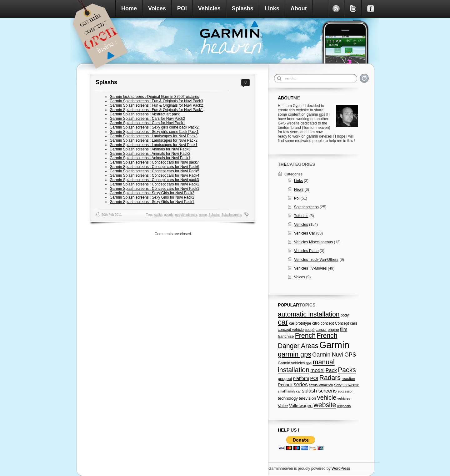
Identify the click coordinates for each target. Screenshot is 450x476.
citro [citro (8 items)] (316, 323)
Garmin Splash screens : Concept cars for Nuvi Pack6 (155, 167)
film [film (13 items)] (344, 329)
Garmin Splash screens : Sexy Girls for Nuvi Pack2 (152, 197)
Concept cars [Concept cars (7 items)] (346, 323)
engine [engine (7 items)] (333, 330)
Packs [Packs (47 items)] (347, 370)
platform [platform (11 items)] (301, 378)
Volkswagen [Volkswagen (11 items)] (301, 406)
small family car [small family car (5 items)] (289, 391)
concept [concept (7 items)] (327, 323)
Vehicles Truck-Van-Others (316, 260)
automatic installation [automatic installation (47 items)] (309, 314)
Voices (157, 8)
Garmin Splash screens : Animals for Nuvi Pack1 (150, 158)
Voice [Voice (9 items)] (283, 406)
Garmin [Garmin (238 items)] (334, 345)
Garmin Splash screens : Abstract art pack (145, 114)
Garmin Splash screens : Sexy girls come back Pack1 (154, 132)
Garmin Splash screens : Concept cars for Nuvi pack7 (154, 162)
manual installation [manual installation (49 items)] (306, 366)
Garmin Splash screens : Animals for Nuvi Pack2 (150, 154)
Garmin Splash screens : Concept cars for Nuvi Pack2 (155, 184)
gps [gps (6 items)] (309, 363)
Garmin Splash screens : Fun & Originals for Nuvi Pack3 (156, 101)
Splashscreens (232, 215)
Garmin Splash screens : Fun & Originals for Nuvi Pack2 (156, 105)
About (299, 8)
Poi (297, 198)
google (169, 215)
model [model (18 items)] (317, 370)
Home (129, 8)
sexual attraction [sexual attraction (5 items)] (321, 385)
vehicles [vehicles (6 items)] (344, 398)
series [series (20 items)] (301, 385)
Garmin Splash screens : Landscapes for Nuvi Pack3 (154, 136)
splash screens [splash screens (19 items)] (319, 391)
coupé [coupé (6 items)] (310, 330)
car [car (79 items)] (283, 322)
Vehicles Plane (306, 251)
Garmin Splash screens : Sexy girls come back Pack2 (154, 127)
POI (182, 8)
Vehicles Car (305, 233)
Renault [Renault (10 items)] (285, 385)
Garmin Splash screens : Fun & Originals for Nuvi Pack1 (156, 110)
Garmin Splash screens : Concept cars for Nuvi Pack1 (155, 189)
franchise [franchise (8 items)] (286, 337)
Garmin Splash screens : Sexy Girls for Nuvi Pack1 (152, 202)
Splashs (243, 8)
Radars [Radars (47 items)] (330, 378)
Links (272, 8)
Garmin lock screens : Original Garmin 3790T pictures (154, 97)
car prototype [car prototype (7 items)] (300, 323)
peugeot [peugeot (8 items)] (285, 379)
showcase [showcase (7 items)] (351, 385)
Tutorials (301, 216)
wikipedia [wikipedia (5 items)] (344, 406)
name (203, 215)
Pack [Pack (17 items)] (331, 370)
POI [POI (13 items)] (314, 378)
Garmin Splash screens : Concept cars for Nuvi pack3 (154, 180)
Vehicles (209, 8)
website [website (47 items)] (325, 405)
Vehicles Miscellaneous (313, 242)
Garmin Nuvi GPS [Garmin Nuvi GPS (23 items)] (334, 355)
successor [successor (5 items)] (345, 391)
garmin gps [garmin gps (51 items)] (295, 354)
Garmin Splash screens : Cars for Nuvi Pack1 (147, 123)
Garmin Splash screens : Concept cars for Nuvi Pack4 (155, 175)
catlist (158, 215)
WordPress (341, 468)
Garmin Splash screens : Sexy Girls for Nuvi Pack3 (152, 193)
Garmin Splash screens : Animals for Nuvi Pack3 (150, 149)
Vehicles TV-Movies (310, 268)
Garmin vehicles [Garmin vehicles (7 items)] (291, 363)
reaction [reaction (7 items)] (348, 379)
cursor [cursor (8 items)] (321, 330)
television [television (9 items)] (307, 398)
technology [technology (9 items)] (288, 398)
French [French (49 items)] (305, 336)
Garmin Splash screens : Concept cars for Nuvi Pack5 (155, 171)
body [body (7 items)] (345, 315)
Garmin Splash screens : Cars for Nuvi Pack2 (147, 119)
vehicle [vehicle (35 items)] (327, 398)
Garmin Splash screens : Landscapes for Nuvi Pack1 (154, 145)
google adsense (186, 215)
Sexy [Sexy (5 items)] (338, 385)
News (299, 190)
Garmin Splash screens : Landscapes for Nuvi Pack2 (154, 140)
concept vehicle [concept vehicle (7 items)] (291, 330)
